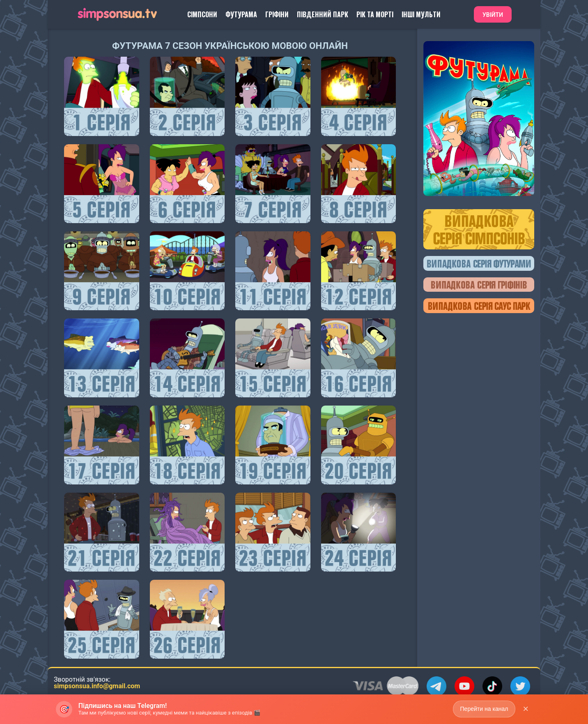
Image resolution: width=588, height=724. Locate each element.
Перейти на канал (484, 709)
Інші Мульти (421, 14)
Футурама (241, 14)
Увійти (493, 15)
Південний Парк (323, 14)
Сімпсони (202, 14)
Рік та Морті (375, 14)
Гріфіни (277, 14)
